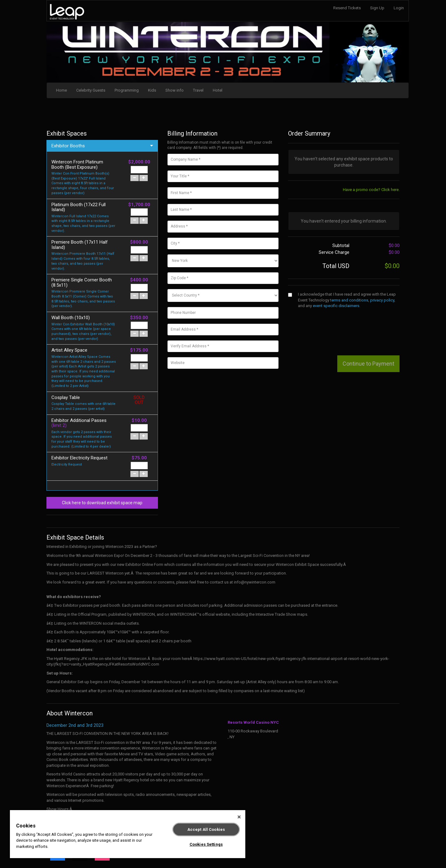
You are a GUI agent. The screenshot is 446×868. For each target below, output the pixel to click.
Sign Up (377, 8)
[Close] (239, 817)
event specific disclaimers (336, 306)
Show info (175, 90)
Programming (127, 90)
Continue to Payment (368, 364)
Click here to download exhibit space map (102, 441)
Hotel (218, 90)
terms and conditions (349, 300)
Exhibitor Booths (68, 146)
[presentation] (335, 326)
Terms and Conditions (254, 849)
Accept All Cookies (206, 829)
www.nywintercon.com (67, 774)
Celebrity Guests (91, 90)
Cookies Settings (206, 844)
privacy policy (382, 300)
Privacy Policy (288, 849)
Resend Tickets (347, 8)
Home (61, 90)
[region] (128, 834)
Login (399, 8)
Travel (198, 90)
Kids (152, 90)
